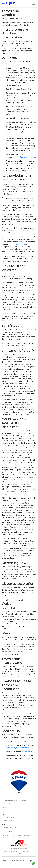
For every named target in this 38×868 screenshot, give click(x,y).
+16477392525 (27, 752)
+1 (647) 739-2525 (8, 818)
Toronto (27, 835)
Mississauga (16, 835)
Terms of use (22, 863)
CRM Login (6, 866)
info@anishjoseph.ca (21, 741)
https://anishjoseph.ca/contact (18, 748)
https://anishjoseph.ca (27, 157)
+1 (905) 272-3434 (8, 820)
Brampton (5, 835)
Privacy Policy (19, 244)
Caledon (5, 838)
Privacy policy (7, 863)
